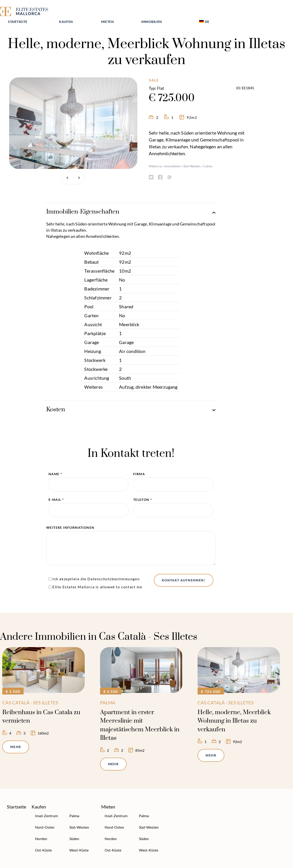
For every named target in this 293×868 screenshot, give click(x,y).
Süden (74, 829)
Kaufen (125, 11)
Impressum (107, 863)
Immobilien (210, 11)
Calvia (208, 157)
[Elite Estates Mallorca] (29, 12)
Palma (74, 806)
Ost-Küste (43, 841)
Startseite (76, 11)
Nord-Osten (45, 818)
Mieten (166, 11)
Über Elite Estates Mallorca (23, 863)
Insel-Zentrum (46, 806)
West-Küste (79, 841)
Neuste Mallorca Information (148, 863)
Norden (41, 829)
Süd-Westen (192, 157)
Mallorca (155, 157)
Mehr (16, 737)
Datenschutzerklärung (69, 863)
